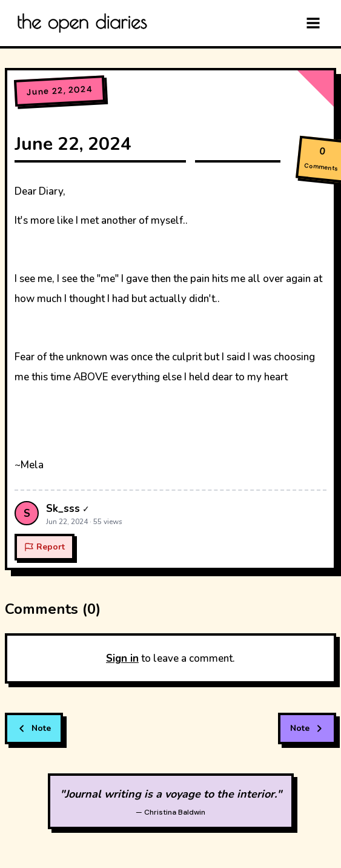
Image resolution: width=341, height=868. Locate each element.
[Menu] (313, 23)
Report (45, 547)
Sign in (122, 658)
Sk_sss (63, 509)
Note (34, 728)
